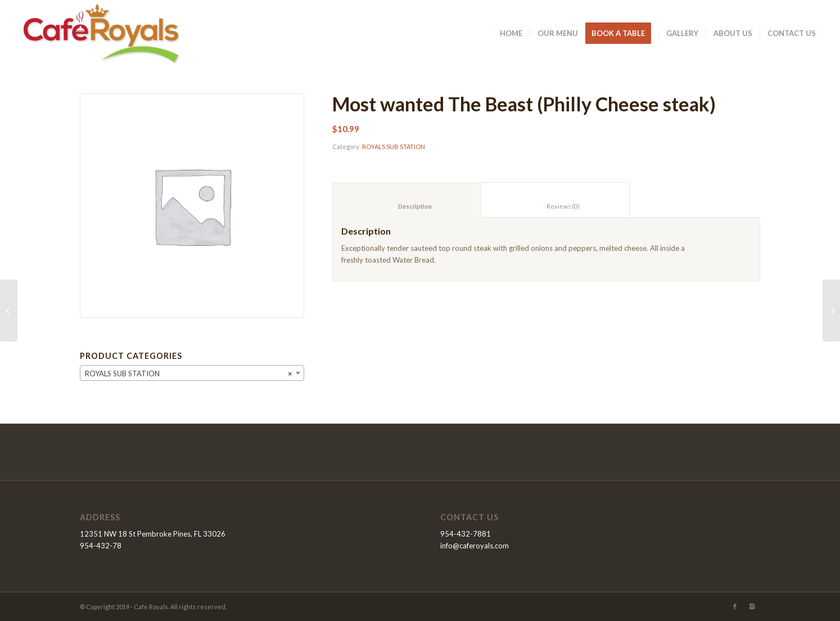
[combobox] (192, 373)
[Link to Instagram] (752, 606)
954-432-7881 (466, 534)
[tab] (407, 200)
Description (407, 206)
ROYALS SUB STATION (394, 147)
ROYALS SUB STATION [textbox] (189, 373)
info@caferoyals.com (475, 546)
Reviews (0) (556, 206)
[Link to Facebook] (735, 606)
